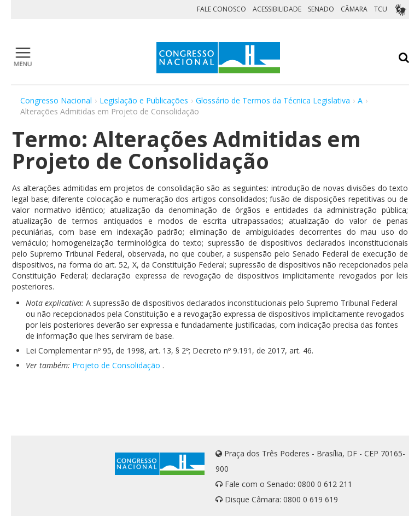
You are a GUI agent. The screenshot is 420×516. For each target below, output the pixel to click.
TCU (381, 9)
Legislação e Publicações (144, 100)
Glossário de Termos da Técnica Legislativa (273, 100)
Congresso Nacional (56, 100)
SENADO (321, 9)
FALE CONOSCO (221, 9)
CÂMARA (354, 9)
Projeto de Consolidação (116, 365)
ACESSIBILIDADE (277, 9)
